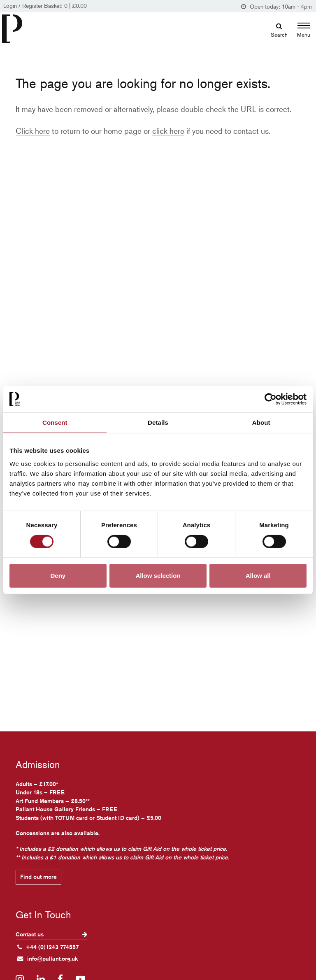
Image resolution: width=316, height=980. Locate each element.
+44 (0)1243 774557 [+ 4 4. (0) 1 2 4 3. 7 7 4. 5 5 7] (48, 947)
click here (168, 131)
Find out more (38, 877)
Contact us (51, 934)
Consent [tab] (55, 422)
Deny (58, 576)
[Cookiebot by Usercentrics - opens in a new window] (271, 399)
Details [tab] (158, 422)
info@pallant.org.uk (48, 959)
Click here (33, 131)
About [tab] (261, 422)
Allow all (258, 576)
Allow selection (158, 576)
